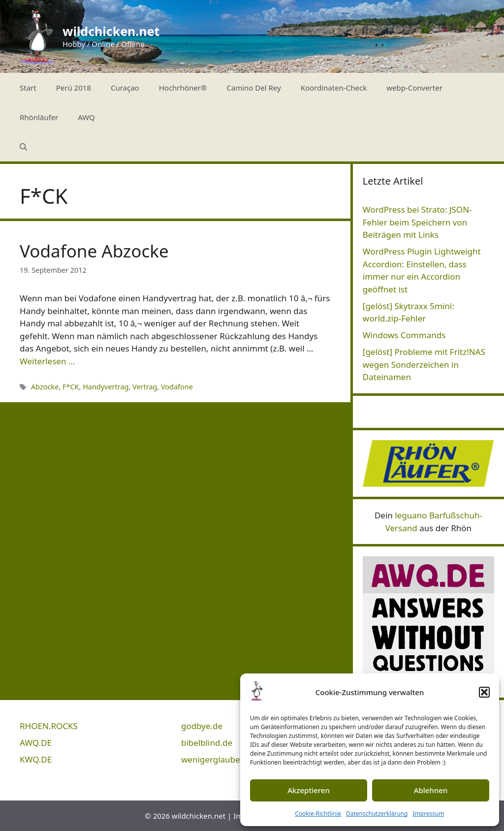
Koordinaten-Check (334, 88)
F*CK (71, 387)
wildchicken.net (111, 31)
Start (28, 88)
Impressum (428, 814)
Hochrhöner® (183, 88)
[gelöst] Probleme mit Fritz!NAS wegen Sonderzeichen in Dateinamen (424, 364)
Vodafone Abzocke (94, 251)
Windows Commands (404, 335)
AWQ (86, 117)
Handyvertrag (106, 387)
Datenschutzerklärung (377, 814)
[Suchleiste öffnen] (23, 147)
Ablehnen (431, 790)
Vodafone (177, 387)
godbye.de (202, 726)
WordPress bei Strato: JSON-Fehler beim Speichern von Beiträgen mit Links (417, 222)
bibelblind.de (207, 743)
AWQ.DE (36, 743)
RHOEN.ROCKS (49, 726)
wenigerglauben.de (219, 759)
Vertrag (145, 387)
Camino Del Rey (253, 88)
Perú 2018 (74, 88)
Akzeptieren (309, 790)
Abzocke (45, 387)
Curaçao (125, 88)
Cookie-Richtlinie (318, 814)
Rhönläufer (39, 117)
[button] (484, 692)
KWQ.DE (36, 759)
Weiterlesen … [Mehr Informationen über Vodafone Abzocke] (47, 361)
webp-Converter (414, 88)
